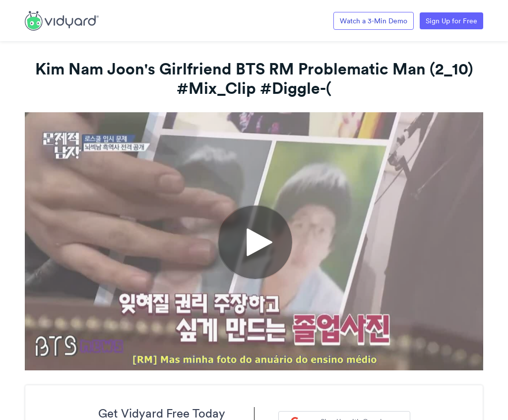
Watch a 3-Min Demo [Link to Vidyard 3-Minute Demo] (374, 21)
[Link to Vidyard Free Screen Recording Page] (62, 20)
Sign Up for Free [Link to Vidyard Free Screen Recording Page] (451, 21)
